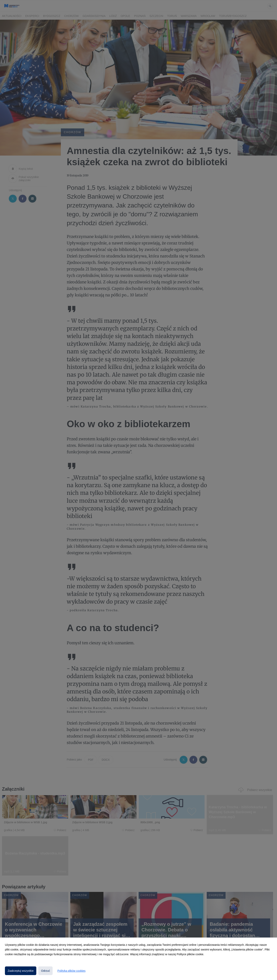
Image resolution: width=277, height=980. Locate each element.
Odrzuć (45, 971)
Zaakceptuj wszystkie (21, 971)
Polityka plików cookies (71, 971)
